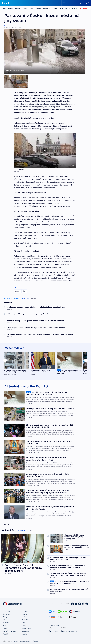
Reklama (24, 613)
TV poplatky (7, 616)
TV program (6, 610)
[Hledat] (80, 3)
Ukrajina (18, 8)
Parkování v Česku (20, 167)
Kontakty (24, 633)
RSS (87, 640)
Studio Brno (25, 616)
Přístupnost (35, 640)
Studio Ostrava (26, 619)
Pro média (25, 610)
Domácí (25, 8)
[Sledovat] (84, 8)
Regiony (38, 8)
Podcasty (6, 622)
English (16, 640)
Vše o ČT (5, 633)
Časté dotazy (26, 630)
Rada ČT (24, 622)
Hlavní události (8, 8)
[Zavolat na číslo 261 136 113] (53, 630)
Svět (32, 8)
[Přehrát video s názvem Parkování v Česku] (45, 148)
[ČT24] (6, 3)
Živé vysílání (6, 613)
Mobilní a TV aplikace (9, 630)
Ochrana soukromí (25, 640)
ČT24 (6, 26)
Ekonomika (47, 8)
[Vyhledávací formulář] (72, 3)
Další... (67, 8)
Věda (61, 8)
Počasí (55, 8)
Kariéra (24, 624)
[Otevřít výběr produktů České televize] (87, 3)
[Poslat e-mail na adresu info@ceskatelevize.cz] (69, 630)
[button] (45, 148)
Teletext (5, 619)
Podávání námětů (27, 627)
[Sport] (76, 8)
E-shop (5, 627)
